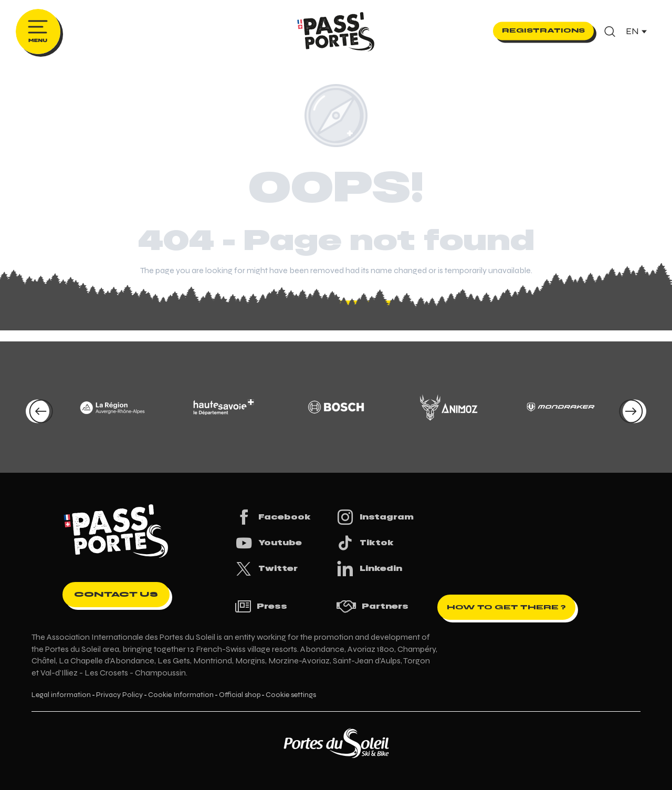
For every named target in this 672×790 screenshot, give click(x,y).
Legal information (61, 695)
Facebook (273, 517)
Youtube (268, 543)
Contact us (116, 594)
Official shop (240, 695)
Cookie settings (291, 695)
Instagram (375, 517)
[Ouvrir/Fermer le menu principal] (38, 32)
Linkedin (369, 569)
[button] (610, 32)
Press (261, 606)
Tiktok (365, 543)
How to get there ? (506, 607)
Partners (372, 606)
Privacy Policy (119, 695)
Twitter (266, 569)
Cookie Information (181, 695)
